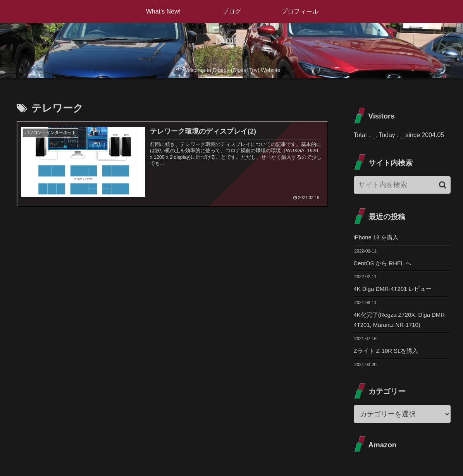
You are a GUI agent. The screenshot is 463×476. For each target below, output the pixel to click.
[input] (402, 185)
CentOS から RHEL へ (385, 264)
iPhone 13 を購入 (378, 238)
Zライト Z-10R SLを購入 (388, 355)
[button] (443, 185)
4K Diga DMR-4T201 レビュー (396, 291)
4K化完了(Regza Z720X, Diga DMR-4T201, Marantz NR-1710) (398, 323)
